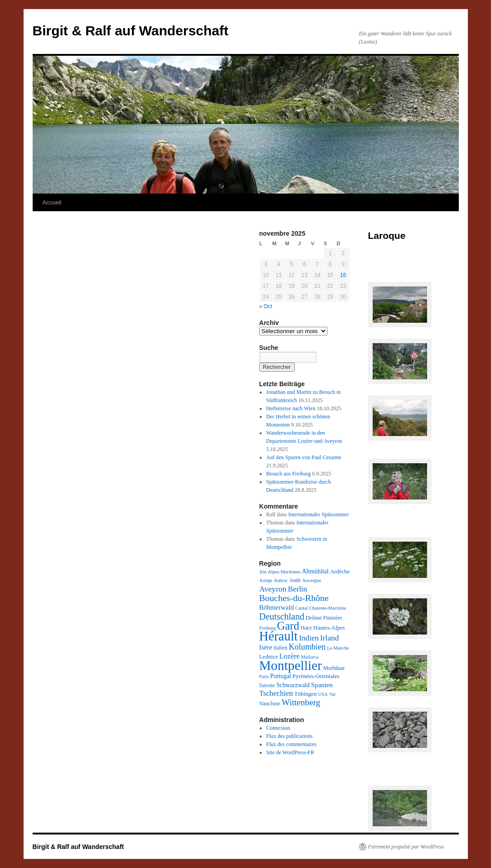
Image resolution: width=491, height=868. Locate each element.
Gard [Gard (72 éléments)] (288, 626)
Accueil (52, 202)
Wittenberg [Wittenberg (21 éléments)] (301, 702)
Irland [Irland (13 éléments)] (329, 638)
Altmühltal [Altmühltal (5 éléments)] (315, 571)
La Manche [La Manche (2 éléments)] (338, 648)
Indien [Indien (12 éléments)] (309, 638)
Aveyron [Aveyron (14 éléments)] (273, 589)
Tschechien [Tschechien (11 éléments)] (276, 693)
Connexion (278, 728)
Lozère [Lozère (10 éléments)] (289, 656)
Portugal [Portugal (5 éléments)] (281, 676)
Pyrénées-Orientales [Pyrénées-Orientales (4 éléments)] (316, 676)
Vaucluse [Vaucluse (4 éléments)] (270, 703)
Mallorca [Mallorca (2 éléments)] (310, 657)
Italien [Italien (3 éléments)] (280, 648)
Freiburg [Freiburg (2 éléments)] (268, 628)
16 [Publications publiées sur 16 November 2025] (343, 275)
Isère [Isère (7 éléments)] (266, 647)
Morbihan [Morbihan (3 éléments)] (334, 668)
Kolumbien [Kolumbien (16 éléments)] (307, 647)
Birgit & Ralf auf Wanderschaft (131, 31)
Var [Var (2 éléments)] (333, 694)
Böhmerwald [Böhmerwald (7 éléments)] (277, 607)
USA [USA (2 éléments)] (323, 694)
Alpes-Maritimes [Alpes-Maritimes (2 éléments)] (284, 572)
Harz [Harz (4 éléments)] (306, 628)
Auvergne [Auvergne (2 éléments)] (312, 580)
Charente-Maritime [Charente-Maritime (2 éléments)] (328, 608)
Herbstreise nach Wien (291, 408)
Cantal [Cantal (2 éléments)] (301, 608)
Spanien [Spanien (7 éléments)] (322, 685)
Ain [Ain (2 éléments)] (263, 572)
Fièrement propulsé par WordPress (406, 847)
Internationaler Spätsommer (319, 514)
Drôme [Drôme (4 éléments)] (314, 618)
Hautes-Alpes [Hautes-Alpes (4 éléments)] (329, 628)
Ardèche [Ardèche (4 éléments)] (340, 572)
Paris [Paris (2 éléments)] (264, 676)
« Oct (266, 306)
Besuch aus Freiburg (288, 474)
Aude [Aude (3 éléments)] (295, 580)
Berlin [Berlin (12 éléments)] (297, 589)
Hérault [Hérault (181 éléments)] (279, 636)
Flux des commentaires (291, 744)
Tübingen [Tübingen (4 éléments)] (305, 694)
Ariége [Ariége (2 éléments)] (266, 580)
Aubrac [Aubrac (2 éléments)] (281, 580)
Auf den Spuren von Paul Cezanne (304, 457)
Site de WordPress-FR (290, 752)
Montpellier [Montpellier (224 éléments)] (291, 665)
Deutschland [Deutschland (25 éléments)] (282, 616)
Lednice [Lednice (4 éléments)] (269, 657)
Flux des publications (289, 736)
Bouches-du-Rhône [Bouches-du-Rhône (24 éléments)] (294, 598)
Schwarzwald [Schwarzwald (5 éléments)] (293, 685)
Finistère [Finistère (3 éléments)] (333, 618)
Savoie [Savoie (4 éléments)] (267, 685)
